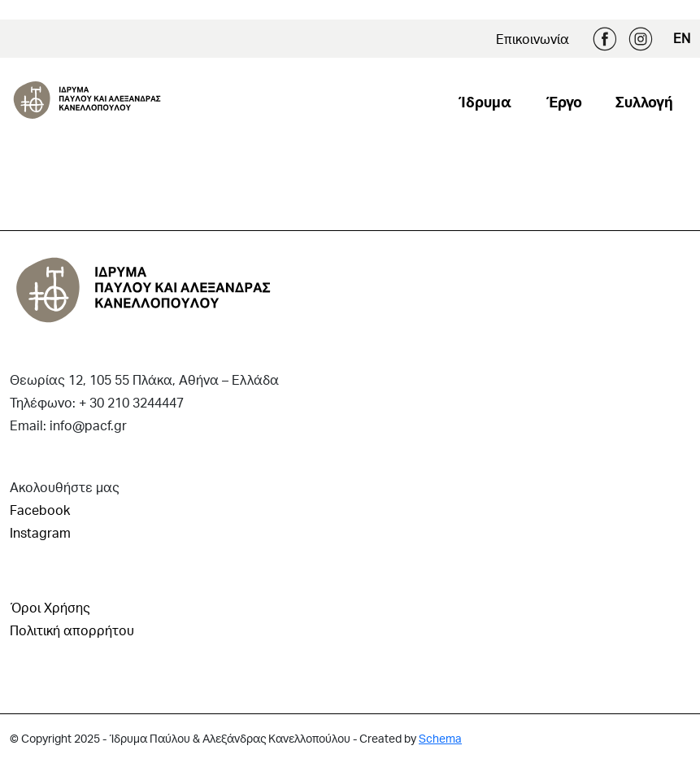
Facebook (605, 39)
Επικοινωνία (533, 39)
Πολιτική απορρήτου (72, 630)
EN (682, 38)
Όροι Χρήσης (50, 607)
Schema (440, 738)
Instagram (641, 39)
